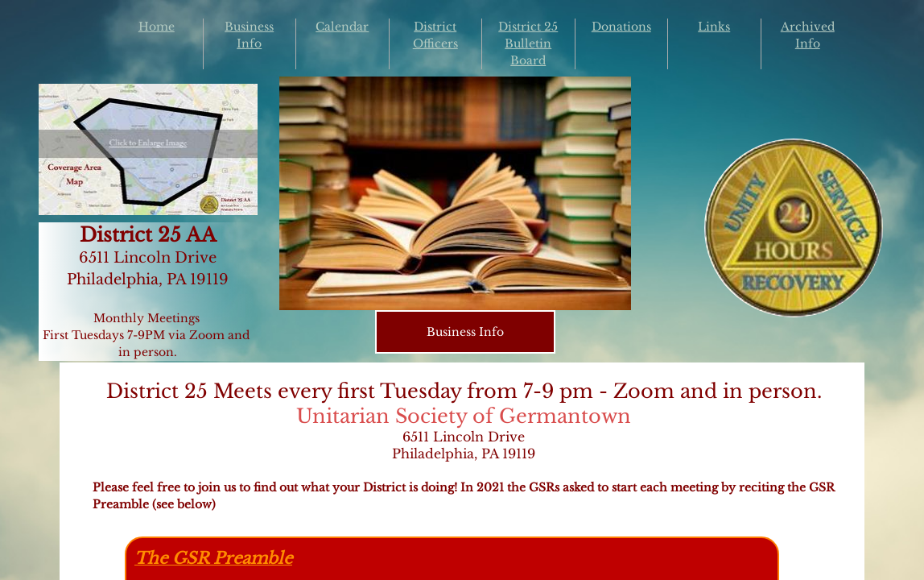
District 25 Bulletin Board (528, 43)
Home (157, 27)
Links (714, 27)
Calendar (342, 27)
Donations (621, 27)
